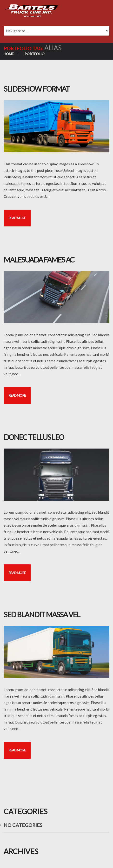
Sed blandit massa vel (42, 614)
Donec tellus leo (34, 437)
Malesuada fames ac (39, 260)
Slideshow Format (37, 89)
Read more (17, 218)
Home (9, 54)
